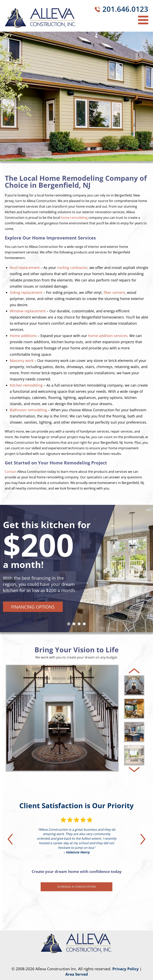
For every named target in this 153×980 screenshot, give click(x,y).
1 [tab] (70, 625)
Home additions (23, 336)
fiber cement (114, 292)
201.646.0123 (125, 9)
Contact (11, 472)
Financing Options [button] (33, 607)
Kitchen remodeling (26, 385)
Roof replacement (25, 268)
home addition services (108, 336)
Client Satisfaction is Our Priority (76, 806)
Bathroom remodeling (28, 410)
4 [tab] (85, 625)
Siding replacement (26, 292)
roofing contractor (72, 268)
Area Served (77, 974)
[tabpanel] (76, 569)
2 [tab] (75, 625)
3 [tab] (80, 625)
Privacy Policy (126, 969)
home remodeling (74, 218)
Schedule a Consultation (76, 887)
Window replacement (28, 311)
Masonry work (22, 361)
